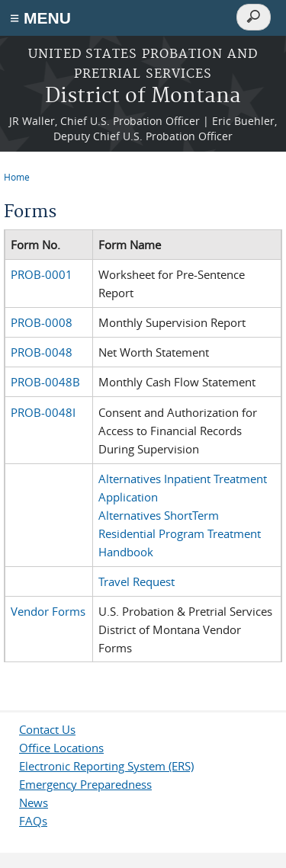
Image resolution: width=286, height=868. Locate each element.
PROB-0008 (42, 322)
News (34, 802)
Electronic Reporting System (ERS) (106, 766)
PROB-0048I (43, 412)
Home (17, 177)
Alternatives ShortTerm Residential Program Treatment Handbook (180, 533)
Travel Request (137, 581)
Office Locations (61, 748)
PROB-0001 (42, 274)
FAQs (33, 821)
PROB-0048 (42, 352)
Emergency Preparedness (85, 784)
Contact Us (47, 729)
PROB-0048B (45, 382)
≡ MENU (40, 18)
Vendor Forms (48, 611)
